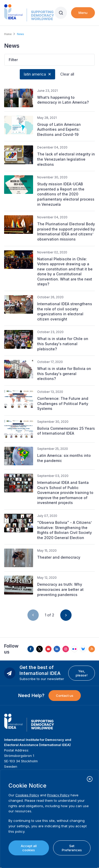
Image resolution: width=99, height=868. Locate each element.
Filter (13, 60)
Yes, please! (82, 673)
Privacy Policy (58, 795)
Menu (83, 13)
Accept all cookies (29, 848)
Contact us (65, 696)
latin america (35, 74)
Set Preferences (72, 848)
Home (8, 34)
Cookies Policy (27, 795)
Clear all (67, 74)
